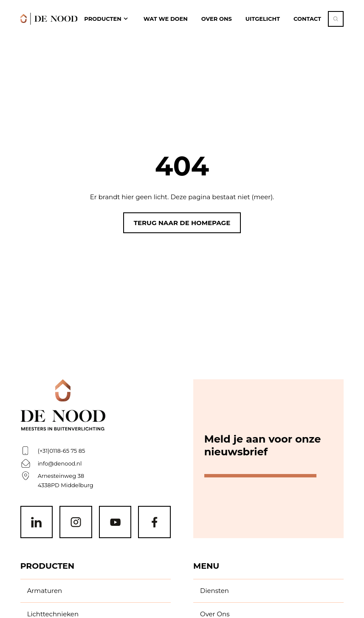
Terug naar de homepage (182, 223)
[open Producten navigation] (107, 19)
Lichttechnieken (53, 614)
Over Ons (215, 614)
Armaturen (45, 591)
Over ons (217, 19)
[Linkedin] (37, 522)
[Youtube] (115, 522)
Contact (307, 19)
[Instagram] (76, 522)
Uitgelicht (263, 19)
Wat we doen (166, 19)
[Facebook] (154, 522)
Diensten (214, 591)
